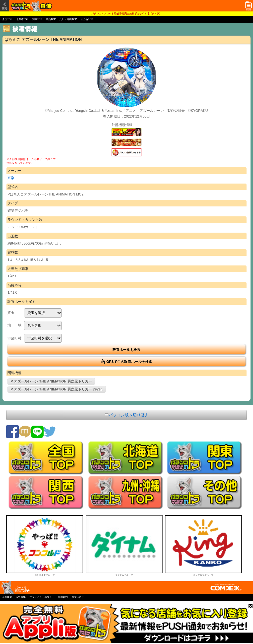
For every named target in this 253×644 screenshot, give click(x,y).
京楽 (11, 178)
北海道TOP (22, 19)
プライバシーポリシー (42, 597)
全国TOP (7, 19)
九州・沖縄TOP (68, 19)
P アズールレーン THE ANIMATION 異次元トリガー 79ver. (57, 389)
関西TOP (51, 19)
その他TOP (87, 19)
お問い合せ (78, 597)
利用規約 (63, 597)
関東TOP (37, 19)
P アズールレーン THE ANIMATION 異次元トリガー (51, 381)
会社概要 (7, 597)
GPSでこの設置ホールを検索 (126, 361)
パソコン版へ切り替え (126, 415)
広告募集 (21, 597)
